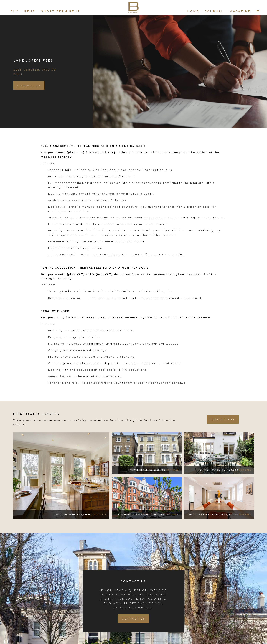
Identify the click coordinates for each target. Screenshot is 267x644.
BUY (14, 11)
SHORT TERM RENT (61, 11)
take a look (223, 419)
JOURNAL (214, 11)
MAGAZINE (240, 11)
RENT (30, 11)
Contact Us (29, 85)
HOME (193, 11)
